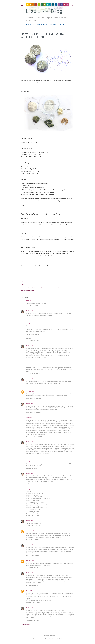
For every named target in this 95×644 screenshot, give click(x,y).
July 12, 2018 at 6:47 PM (32, 360)
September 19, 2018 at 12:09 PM (35, 412)
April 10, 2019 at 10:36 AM (33, 484)
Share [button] (22, 285)
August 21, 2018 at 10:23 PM (34, 386)
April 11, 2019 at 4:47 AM (33, 515)
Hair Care (52, 288)
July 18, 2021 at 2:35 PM (32, 585)
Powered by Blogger (47, 635)
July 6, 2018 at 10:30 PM (32, 318)
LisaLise (28, 311)
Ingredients (63, 288)
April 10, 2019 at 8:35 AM (33, 468)
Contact (56, 25)
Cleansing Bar (44, 288)
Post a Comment (26, 624)
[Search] (73, 5)
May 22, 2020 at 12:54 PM (33, 555)
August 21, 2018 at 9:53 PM (33, 374)
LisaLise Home (31, 25)
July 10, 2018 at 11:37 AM (33, 341)
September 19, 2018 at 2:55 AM (34, 398)
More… (63, 25)
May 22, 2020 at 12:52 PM (33, 540)
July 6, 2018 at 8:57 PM (32, 306)
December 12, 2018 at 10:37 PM (34, 456)
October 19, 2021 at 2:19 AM (34, 603)
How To (40, 25)
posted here (59, 237)
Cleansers (37, 288)
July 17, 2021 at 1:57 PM (32, 568)
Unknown (29, 391)
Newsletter (48, 25)
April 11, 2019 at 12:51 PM (33, 526)
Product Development (27, 291)
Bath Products (29, 288)
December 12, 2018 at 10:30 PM (34, 437)
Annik (28, 590)
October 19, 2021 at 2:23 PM (34, 620)
